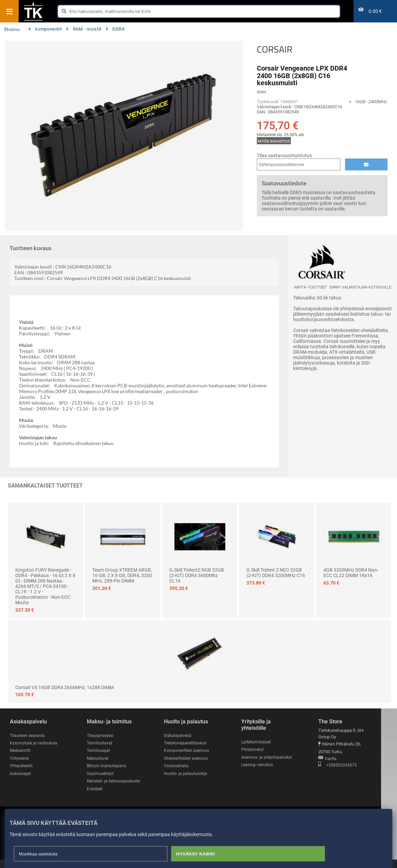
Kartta (334, 759)
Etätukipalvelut (181, 735)
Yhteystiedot (22, 766)
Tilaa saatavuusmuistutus (284, 155)
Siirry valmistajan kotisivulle (360, 287)
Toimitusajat (100, 751)
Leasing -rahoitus (263, 765)
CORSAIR (275, 49)
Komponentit (45, 29)
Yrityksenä (20, 759)
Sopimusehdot (102, 774)
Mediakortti (21, 751)
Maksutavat (100, 759)
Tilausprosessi (103, 735)
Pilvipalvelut (257, 750)
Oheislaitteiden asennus (191, 759)
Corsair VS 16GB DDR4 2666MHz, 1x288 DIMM (64, 687)
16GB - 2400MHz (371, 102)
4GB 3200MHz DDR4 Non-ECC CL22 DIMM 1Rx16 (351, 573)
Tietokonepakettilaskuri (190, 743)
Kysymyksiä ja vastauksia (35, 743)
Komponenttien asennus (191, 751)
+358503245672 (344, 765)
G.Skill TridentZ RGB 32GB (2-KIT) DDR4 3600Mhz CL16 (197, 575)
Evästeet (97, 797)
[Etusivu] (33, 20)
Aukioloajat (21, 774)
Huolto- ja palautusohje (189, 774)
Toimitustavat (102, 743)
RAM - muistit (84, 29)
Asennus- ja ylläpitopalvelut (272, 757)
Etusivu (12, 29)
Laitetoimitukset (262, 742)
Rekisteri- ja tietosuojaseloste (105, 786)
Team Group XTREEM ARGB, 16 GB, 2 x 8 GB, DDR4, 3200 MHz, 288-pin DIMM (122, 575)
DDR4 (115, 29)
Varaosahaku (180, 766)
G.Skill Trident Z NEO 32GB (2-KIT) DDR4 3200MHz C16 (276, 573)
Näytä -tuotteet (310, 287)
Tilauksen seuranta (28, 735)
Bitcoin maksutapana (109, 766)
